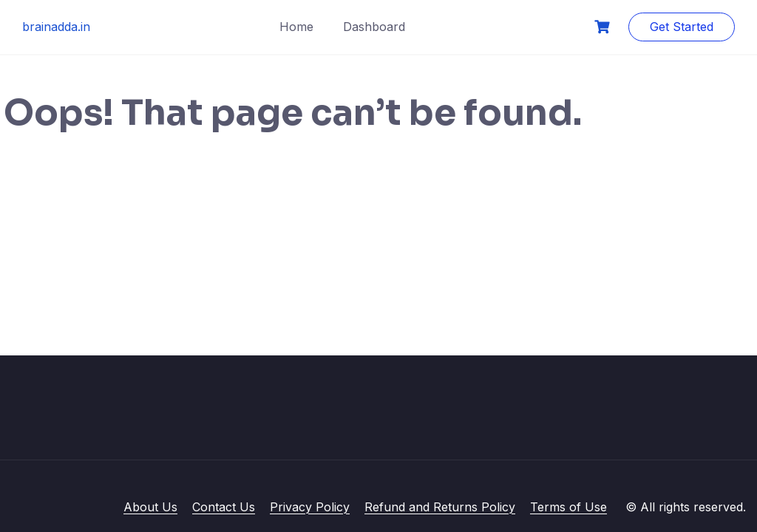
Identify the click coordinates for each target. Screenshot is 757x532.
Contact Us (224, 507)
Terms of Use (568, 507)
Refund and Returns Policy (440, 507)
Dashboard (374, 27)
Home (296, 27)
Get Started (682, 27)
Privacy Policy (310, 507)
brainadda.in (56, 27)
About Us (150, 507)
